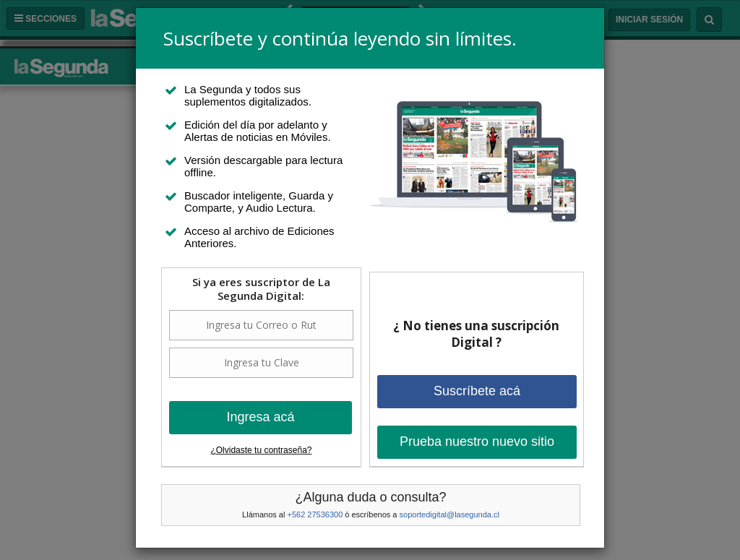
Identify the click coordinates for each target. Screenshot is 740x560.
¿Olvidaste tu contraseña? (261, 450)
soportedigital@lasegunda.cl (449, 514)
